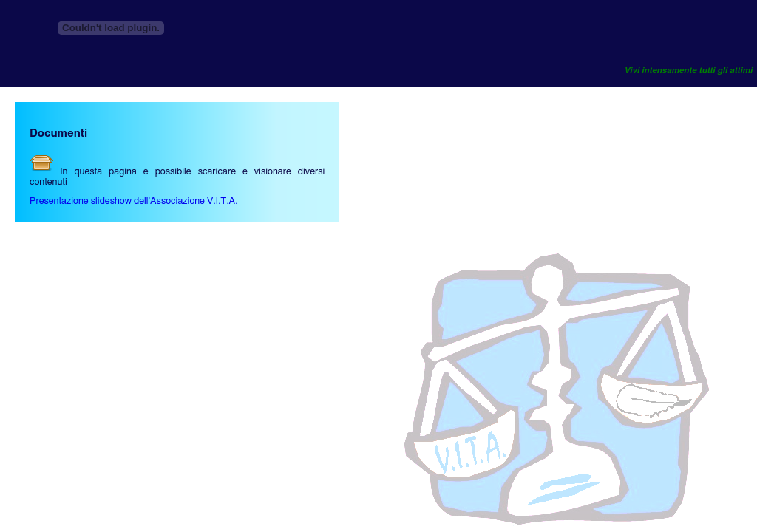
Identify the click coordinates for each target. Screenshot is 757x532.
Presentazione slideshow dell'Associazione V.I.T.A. (133, 201)
